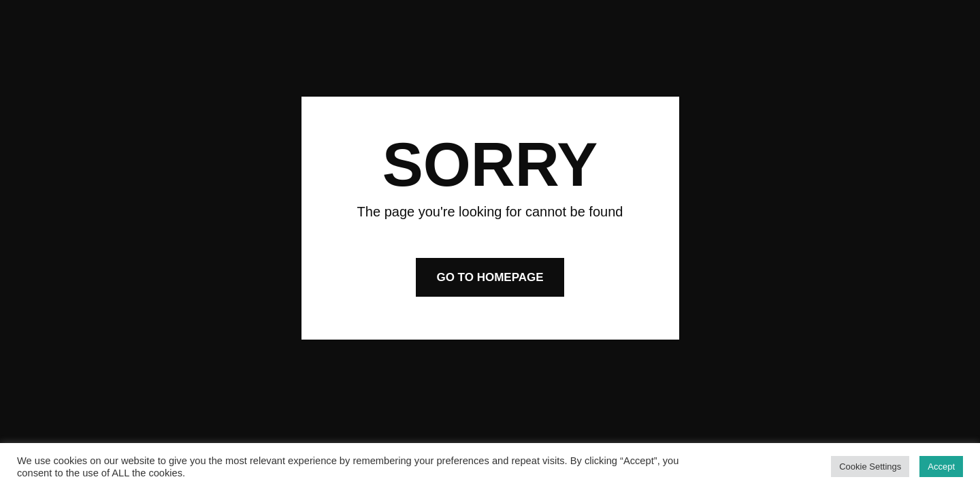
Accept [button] (941, 467)
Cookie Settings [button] (870, 467)
